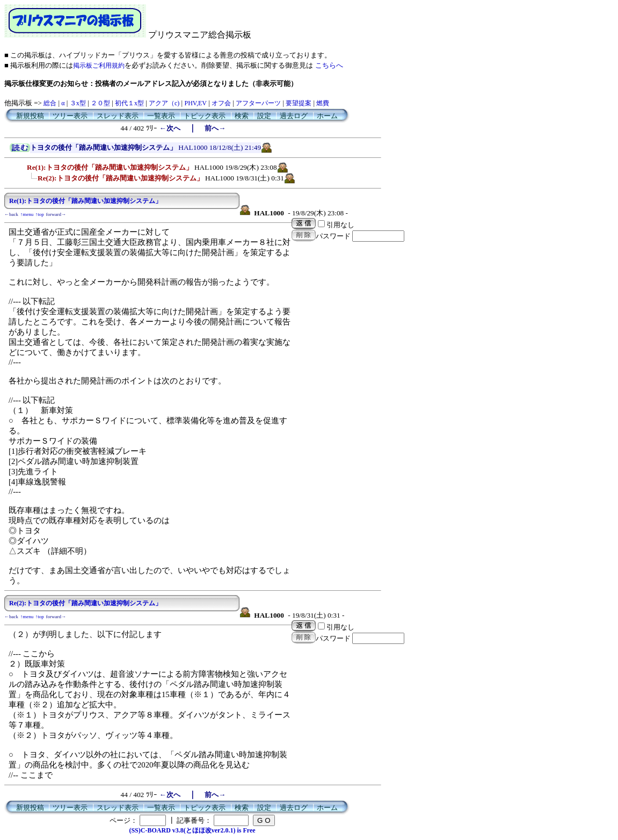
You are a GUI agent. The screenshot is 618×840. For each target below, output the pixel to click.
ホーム (327, 116)
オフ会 (221, 103)
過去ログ (294, 116)
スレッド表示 (118, 116)
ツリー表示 (70, 116)
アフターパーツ (258, 103)
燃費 (323, 103)
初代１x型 (129, 103)
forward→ (56, 214)
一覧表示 (161, 116)
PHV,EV (195, 103)
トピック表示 (205, 116)
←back (11, 214)
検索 (242, 116)
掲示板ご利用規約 (99, 66)
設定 (264, 116)
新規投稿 (30, 116)
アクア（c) (164, 103)
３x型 (78, 103)
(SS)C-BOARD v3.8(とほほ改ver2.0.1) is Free (192, 830)
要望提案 (299, 103)
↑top (40, 214)
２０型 (100, 103)
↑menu (27, 214)
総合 (50, 103)
